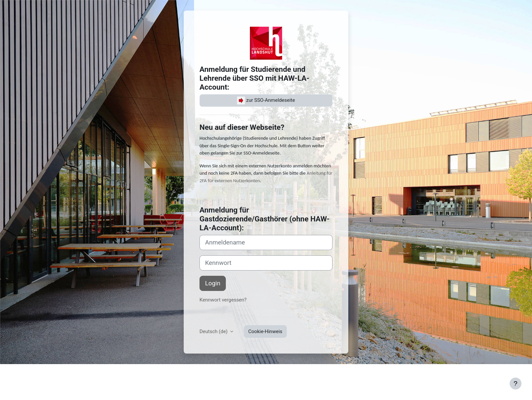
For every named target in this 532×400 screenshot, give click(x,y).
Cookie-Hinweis (265, 331)
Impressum (39, 373)
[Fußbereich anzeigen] (516, 384)
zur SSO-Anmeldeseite (266, 100)
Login (213, 283)
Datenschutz (143, 373)
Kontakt (64, 373)
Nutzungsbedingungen (100, 373)
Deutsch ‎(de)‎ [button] (214, 331)
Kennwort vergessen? (223, 300)
